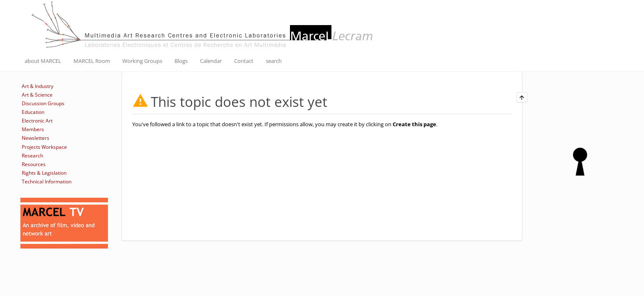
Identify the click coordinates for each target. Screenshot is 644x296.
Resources (34, 164)
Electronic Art (37, 121)
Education (33, 112)
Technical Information (47, 182)
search (274, 61)
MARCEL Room (92, 61)
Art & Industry (38, 86)
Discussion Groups (43, 103)
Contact (244, 61)
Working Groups (142, 61)
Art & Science (37, 95)
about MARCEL (43, 61)
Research (32, 156)
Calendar (211, 61)
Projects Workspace (44, 147)
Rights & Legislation (44, 173)
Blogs (181, 61)
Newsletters (36, 138)
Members (33, 129)
